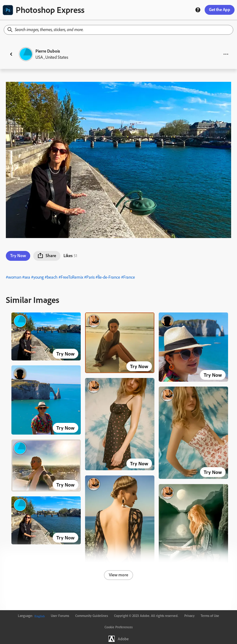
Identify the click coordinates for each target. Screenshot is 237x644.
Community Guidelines (92, 616)
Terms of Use (210, 616)
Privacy (189, 616)
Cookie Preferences (118, 627)
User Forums (60, 616)
